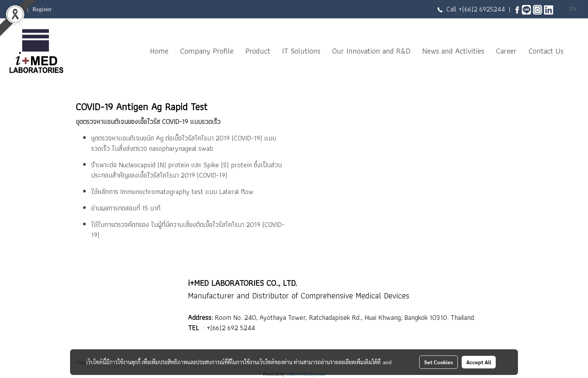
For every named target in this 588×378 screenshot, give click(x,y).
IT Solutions (301, 51)
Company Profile (207, 51)
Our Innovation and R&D (371, 51)
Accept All (479, 362)
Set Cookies (439, 362)
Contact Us (546, 51)
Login (16, 9)
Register (42, 9)
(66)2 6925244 (483, 9)
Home (159, 51)
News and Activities (453, 51)
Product (258, 51)
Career (506, 51)
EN (569, 9)
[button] (576, 51)
